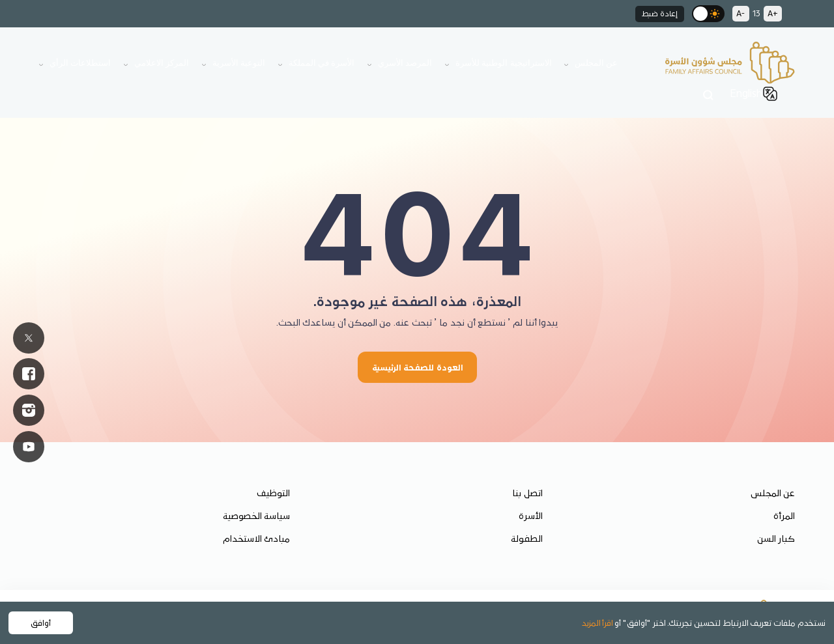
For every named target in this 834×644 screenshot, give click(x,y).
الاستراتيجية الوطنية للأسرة (504, 63)
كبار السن (776, 539)
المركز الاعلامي (162, 63)
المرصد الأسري (405, 63)
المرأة (784, 516)
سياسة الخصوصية (256, 516)
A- (741, 13)
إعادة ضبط (660, 13)
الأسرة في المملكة (322, 63)
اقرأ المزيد (597, 623)
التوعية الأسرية (239, 63)
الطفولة (527, 539)
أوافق (41, 623)
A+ (773, 13)
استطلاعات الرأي (80, 63)
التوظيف (273, 493)
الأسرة (531, 516)
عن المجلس (596, 63)
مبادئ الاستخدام (256, 539)
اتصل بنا (527, 493)
